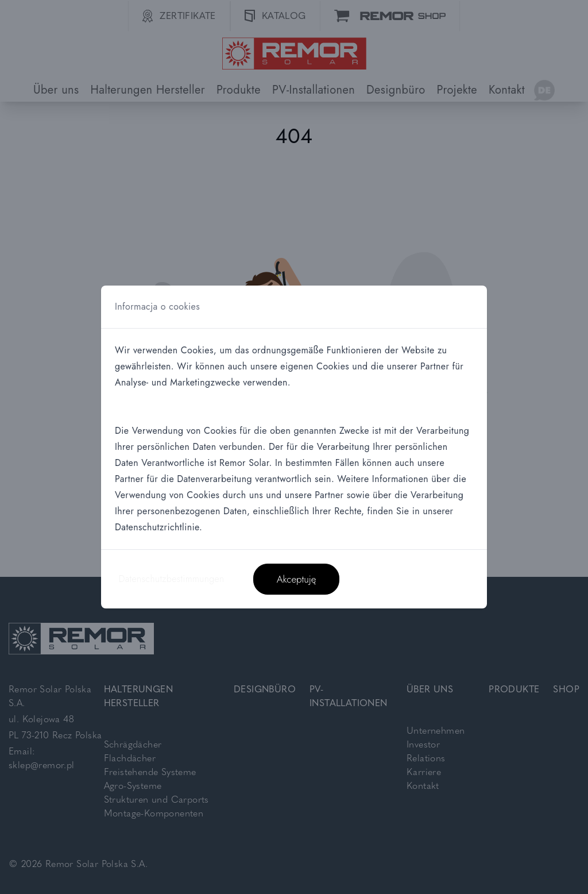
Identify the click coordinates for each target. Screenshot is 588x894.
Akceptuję (297, 579)
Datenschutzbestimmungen (172, 579)
